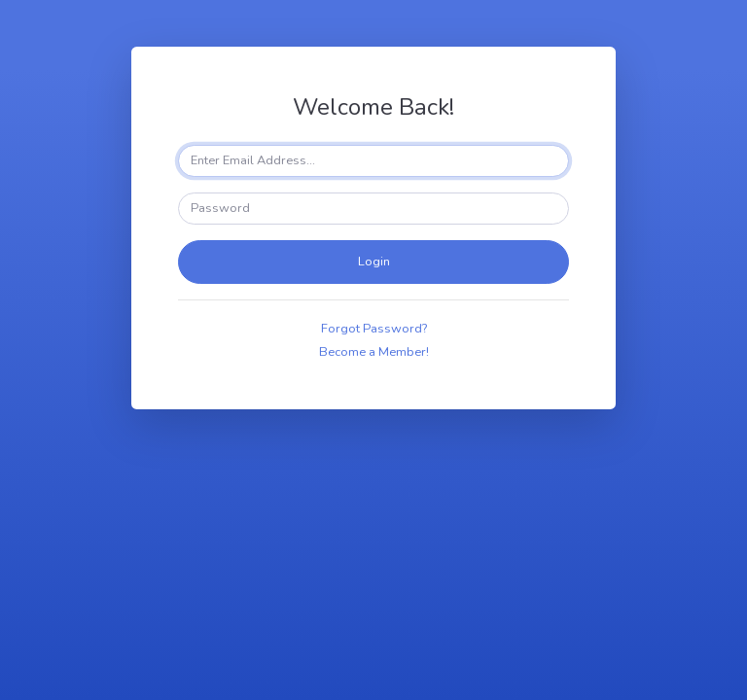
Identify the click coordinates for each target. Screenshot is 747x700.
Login (374, 262)
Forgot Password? (374, 329)
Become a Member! (374, 352)
